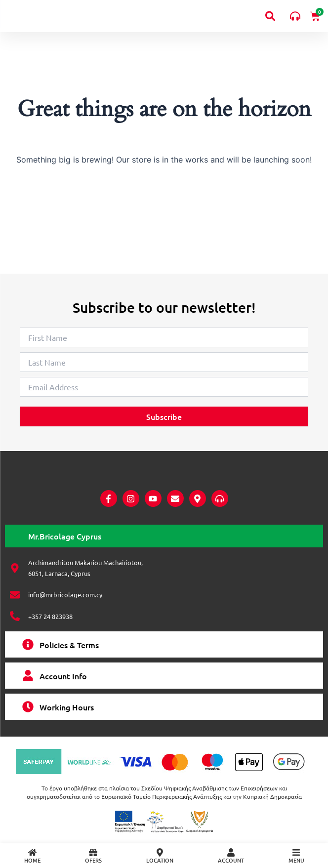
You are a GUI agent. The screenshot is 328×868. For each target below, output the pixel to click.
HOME (32, 860)
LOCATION (160, 860)
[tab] (164, 536)
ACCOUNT (231, 860)
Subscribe (164, 401)
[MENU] (296, 852)
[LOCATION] (160, 852)
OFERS (93, 860)
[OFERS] (93, 852)
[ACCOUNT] (231, 852)
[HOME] (32, 852)
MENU (296, 860)
